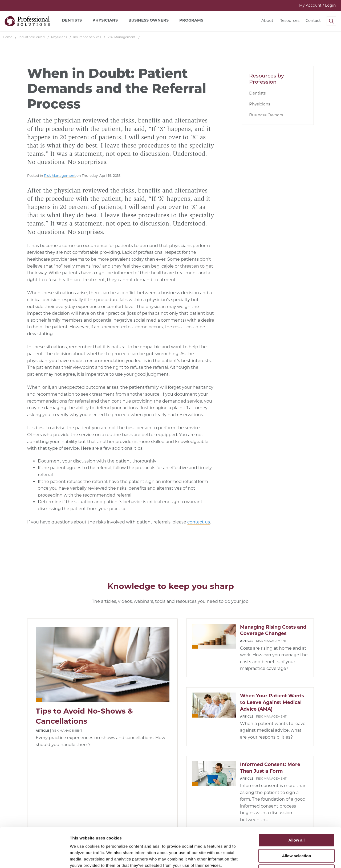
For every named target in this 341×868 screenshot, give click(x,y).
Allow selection (296, 819)
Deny (297, 834)
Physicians (260, 104)
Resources (289, 21)
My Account (317, 5)
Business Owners (266, 115)
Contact (313, 21)
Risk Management (60, 176)
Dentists (257, 93)
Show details (280, 857)
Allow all (297, 803)
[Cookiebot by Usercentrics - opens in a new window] (34, 858)
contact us (199, 522)
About (267, 21)
